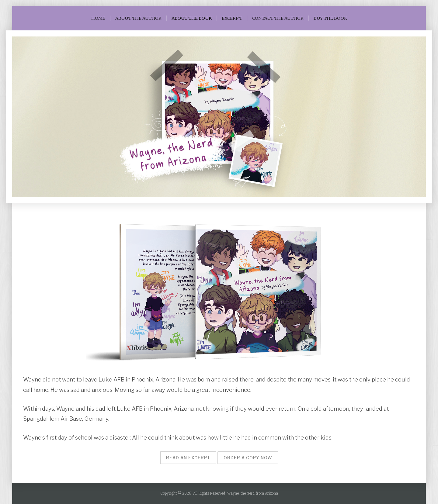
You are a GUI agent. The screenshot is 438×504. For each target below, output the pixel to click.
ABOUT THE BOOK (192, 18)
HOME (98, 18)
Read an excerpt (188, 458)
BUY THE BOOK (330, 18)
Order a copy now (248, 458)
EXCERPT (232, 18)
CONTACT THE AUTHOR (278, 18)
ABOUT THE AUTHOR (138, 18)
